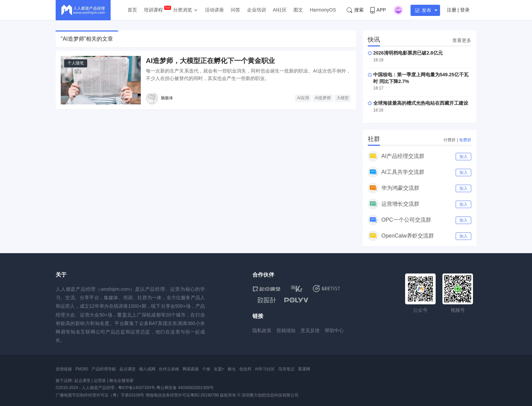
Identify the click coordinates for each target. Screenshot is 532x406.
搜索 (355, 10)
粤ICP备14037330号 (137, 388)
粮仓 (232, 369)
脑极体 (167, 98)
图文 (298, 10)
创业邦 (245, 369)
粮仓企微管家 (121, 381)
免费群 (465, 140)
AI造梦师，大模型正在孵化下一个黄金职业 (210, 61)
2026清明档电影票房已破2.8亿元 (408, 53)
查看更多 (462, 40)
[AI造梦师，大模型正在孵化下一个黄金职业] (101, 80)
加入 (463, 157)
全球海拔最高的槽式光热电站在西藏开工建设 (421, 103)
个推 (206, 369)
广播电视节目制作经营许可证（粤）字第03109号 (100, 395)
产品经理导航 (104, 369)
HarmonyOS (323, 10)
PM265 (82, 369)
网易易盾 (191, 369)
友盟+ (219, 369)
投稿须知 (286, 330)
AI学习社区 (265, 369)
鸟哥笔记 (286, 369)
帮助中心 (334, 330)
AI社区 (280, 10)
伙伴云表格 (169, 369)
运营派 (100, 381)
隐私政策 (262, 330)
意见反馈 (310, 330)
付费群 (450, 140)
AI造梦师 (323, 98)
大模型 (343, 98)
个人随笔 (76, 63)
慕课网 (304, 369)
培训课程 (153, 10)
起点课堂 (128, 369)
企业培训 (256, 10)
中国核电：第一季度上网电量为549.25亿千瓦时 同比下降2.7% (421, 78)
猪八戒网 (147, 369)
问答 (235, 10)
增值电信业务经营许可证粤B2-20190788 (182, 395)
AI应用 (303, 98)
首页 (132, 10)
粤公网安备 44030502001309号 (185, 388)
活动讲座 (214, 10)
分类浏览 (183, 10)
